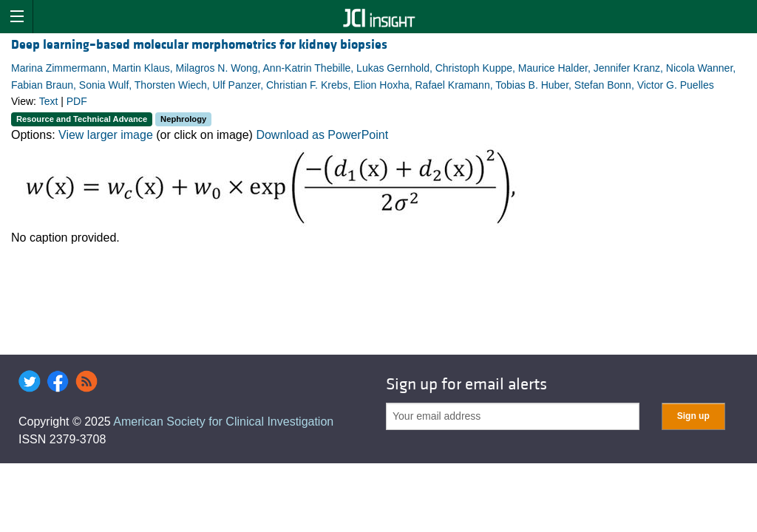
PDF (77, 101)
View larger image (106, 135)
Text (49, 101)
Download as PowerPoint (322, 135)
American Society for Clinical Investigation (223, 422)
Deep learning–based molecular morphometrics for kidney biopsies (199, 45)
